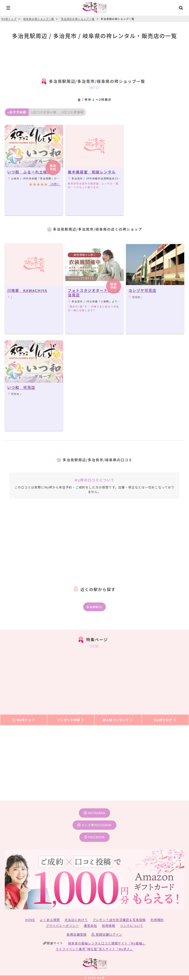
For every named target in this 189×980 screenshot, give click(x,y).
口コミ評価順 (72, 112)
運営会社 (90, 925)
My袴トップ (23, 720)
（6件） (55, 184)
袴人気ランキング (118, 720)
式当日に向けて (76, 920)
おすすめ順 (17, 112)
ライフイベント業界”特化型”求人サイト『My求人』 (94, 949)
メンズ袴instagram (94, 825)
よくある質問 (50, 920)
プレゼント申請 (71, 720)
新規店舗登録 (77, 934)
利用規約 (157, 920)
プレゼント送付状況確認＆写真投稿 (119, 920)
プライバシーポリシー (63, 925)
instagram (94, 813)
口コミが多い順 (44, 112)
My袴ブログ (165, 720)
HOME (30, 920)
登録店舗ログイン (107, 934)
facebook (94, 837)
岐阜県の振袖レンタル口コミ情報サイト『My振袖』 (107, 943)
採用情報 (108, 925)
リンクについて (131, 925)
